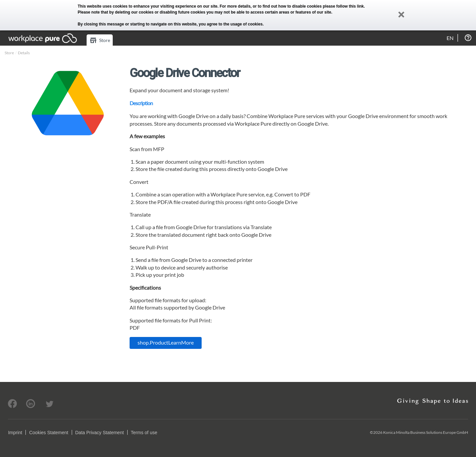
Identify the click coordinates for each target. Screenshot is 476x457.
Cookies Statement (49, 433)
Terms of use (144, 433)
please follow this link (343, 6)
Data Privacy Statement (100, 433)
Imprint (15, 433)
